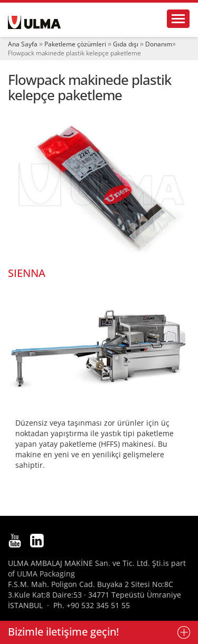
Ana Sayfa (23, 44)
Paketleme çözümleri (75, 44)
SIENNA (27, 273)
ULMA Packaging (46, 574)
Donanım (159, 44)
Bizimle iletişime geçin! (63, 632)
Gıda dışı (126, 44)
